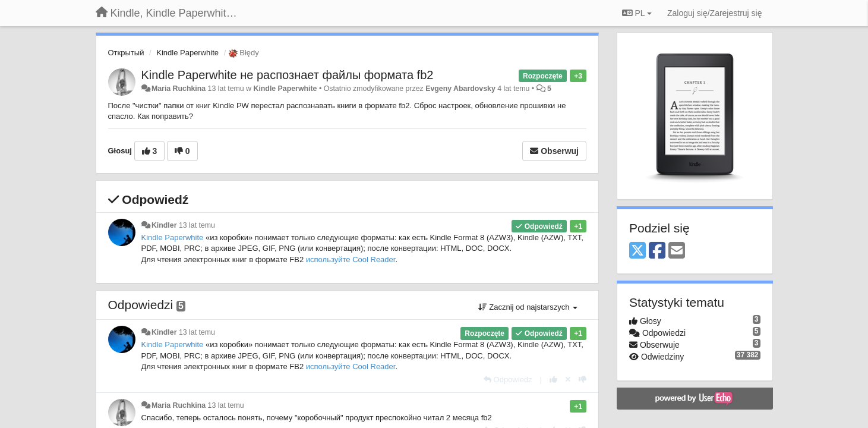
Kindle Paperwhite (187, 53)
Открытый (126, 53)
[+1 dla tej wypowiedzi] (553, 380)
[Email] (677, 251)
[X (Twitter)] (637, 251)
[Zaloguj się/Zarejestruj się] (715, 13)
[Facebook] (657, 251)
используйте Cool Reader (351, 259)
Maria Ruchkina (179, 89)
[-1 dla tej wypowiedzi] (583, 380)
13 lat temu (197, 225)
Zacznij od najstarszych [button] (528, 307)
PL (637, 13)
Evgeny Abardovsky (460, 89)
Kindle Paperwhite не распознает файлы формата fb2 (288, 75)
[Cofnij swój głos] (568, 380)
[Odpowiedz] (508, 380)
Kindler (164, 225)
